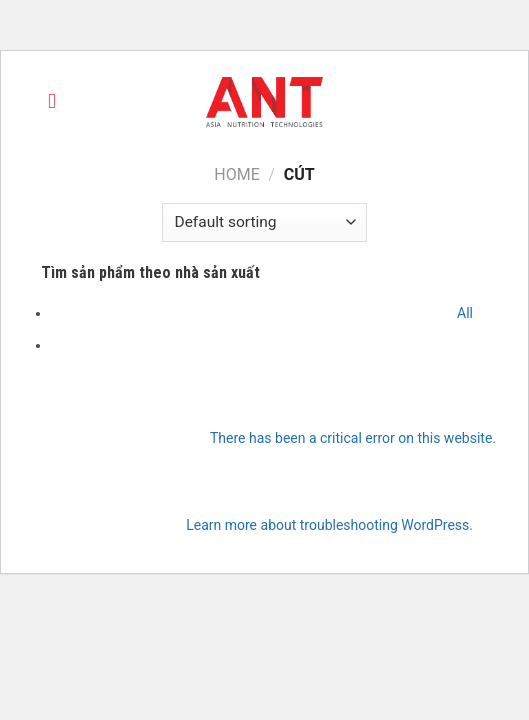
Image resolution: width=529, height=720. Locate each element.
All (465, 313)
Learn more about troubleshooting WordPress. (329, 525)
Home (236, 174)
